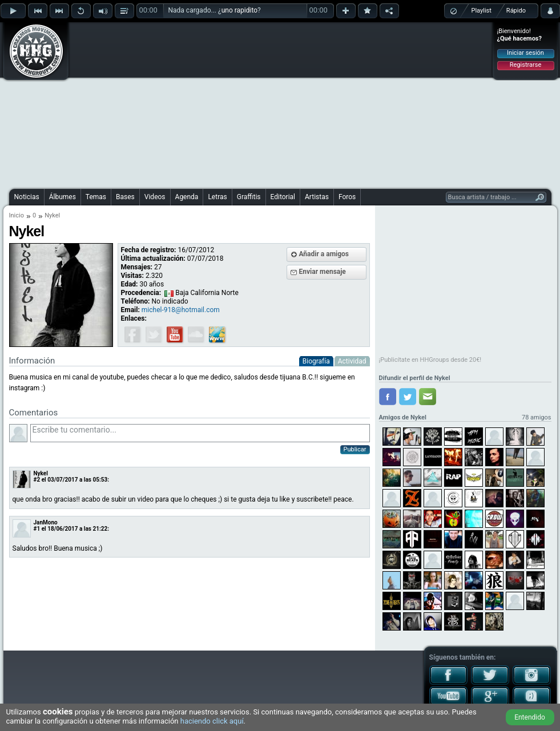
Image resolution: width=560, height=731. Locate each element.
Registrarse (525, 65)
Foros (347, 197)
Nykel (41, 473)
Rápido (516, 11)
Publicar (355, 449)
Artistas (317, 197)
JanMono (46, 522)
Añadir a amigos (324, 254)
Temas (96, 197)
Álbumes (63, 197)
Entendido (530, 717)
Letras (217, 197)
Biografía (316, 361)
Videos (155, 197)
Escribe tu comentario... (200, 433)
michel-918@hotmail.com (181, 310)
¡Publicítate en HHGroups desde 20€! (430, 360)
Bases (125, 197)
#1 (37, 529)
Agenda (187, 197)
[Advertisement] (256, 104)
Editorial (283, 197)
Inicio (17, 215)
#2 (37, 480)
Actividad (352, 361)
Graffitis (249, 197)
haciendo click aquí (212, 721)
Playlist (482, 11)
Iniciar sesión (525, 53)
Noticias (27, 197)
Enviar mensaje (323, 272)
